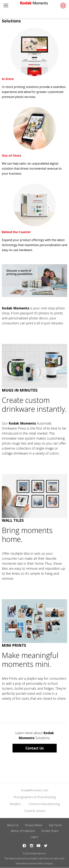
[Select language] (63, 6)
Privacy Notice (34, 825)
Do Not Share (50, 831)
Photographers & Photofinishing (34, 797)
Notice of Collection (23, 831)
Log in (34, 837)
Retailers (15, 804)
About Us (13, 825)
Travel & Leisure (35, 811)
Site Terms (55, 825)
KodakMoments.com (35, 790)
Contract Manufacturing (44, 804)
